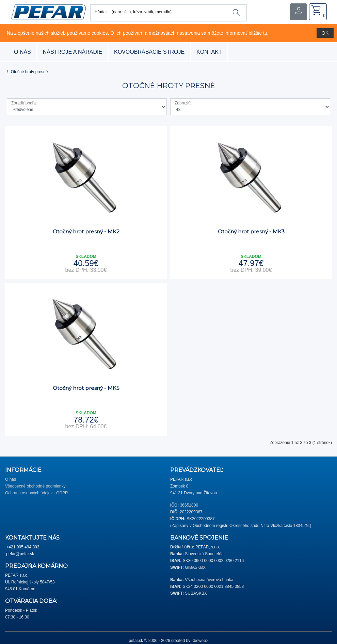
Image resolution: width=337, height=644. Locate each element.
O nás (22, 52)
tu (265, 33)
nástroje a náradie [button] (73, 52)
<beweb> (200, 641)
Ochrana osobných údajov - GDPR (37, 493)
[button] (49, 12)
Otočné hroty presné (29, 72)
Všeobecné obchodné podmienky (35, 486)
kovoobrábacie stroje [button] (149, 52)
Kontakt (209, 52)
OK (325, 33)
